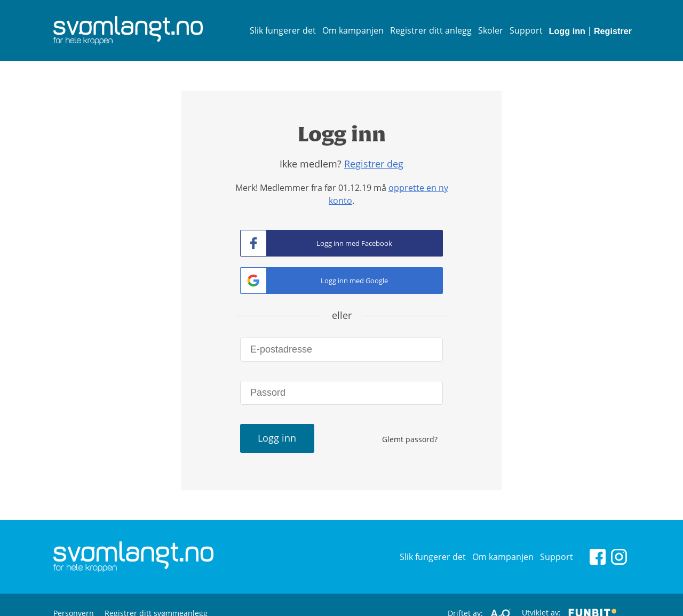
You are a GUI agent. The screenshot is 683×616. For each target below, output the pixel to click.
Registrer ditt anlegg (431, 30)
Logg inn (567, 31)
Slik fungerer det (283, 30)
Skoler (491, 30)
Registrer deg (374, 164)
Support (526, 30)
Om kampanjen (353, 30)
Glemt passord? (410, 439)
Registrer (613, 31)
